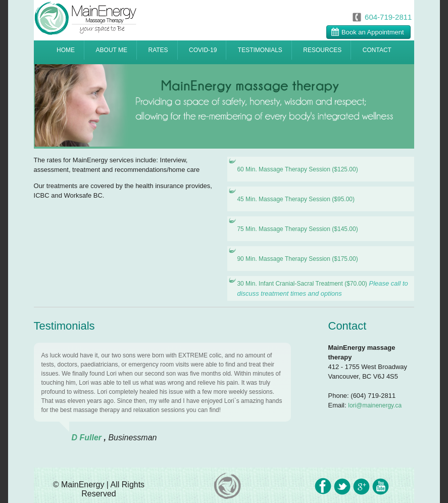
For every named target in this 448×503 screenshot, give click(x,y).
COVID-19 (203, 50)
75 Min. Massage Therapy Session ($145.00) (297, 229)
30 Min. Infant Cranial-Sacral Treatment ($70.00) (302, 284)
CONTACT (377, 50)
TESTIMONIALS (260, 50)
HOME (66, 50)
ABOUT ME (112, 50)
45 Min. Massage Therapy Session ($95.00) (296, 199)
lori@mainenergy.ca (375, 405)
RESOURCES (322, 50)
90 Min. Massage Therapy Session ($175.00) (297, 259)
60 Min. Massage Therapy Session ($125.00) (297, 169)
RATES (158, 50)
